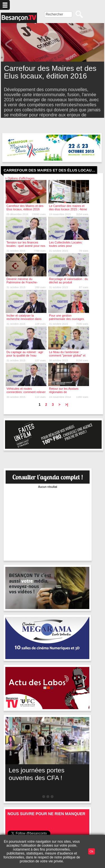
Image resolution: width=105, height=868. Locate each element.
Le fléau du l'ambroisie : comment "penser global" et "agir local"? (67, 355)
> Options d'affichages (20, 178)
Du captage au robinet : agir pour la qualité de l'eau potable (25, 355)
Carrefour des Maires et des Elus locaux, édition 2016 (25, 208)
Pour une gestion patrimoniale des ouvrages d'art (66, 319)
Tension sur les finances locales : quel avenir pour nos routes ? (26, 246)
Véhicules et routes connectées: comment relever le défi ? (26, 392)
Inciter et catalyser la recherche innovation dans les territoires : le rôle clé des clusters (25, 321)
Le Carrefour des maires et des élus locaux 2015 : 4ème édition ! (68, 209)
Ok (92, 851)
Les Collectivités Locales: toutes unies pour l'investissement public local (67, 246)
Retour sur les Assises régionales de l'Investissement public (64, 392)
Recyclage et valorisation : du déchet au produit (68, 281)
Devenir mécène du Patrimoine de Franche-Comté (22, 282)
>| (67, 405)
